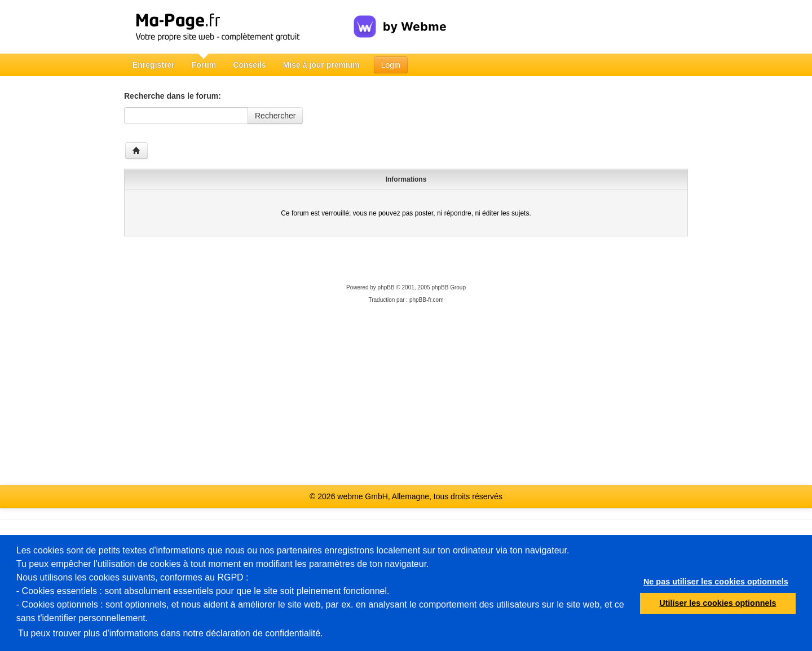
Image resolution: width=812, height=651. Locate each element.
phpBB (386, 287)
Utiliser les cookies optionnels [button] (718, 603)
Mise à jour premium (321, 65)
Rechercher (275, 116)
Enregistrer (154, 65)
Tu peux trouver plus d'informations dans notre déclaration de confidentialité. (171, 633)
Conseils (249, 65)
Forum (204, 65)
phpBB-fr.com (427, 300)
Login (391, 65)
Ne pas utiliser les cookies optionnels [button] (716, 582)
